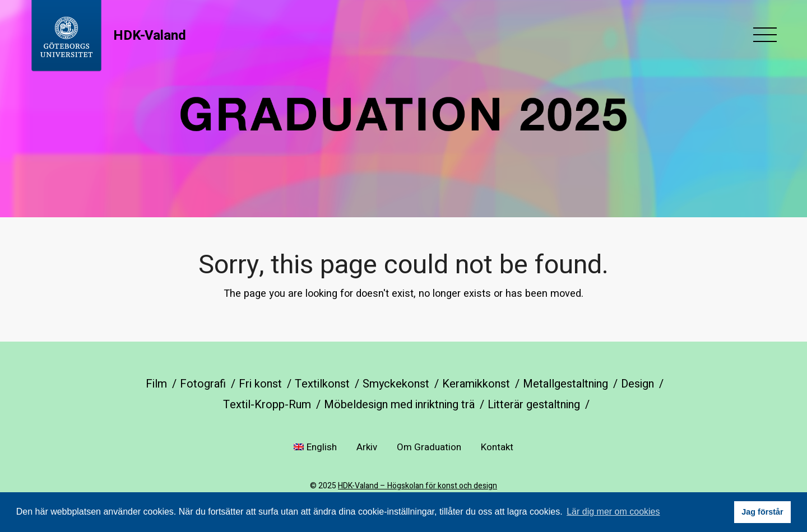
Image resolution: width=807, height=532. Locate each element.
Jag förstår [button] (762, 512)
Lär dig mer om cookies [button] (613, 512)
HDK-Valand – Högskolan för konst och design (418, 486)
